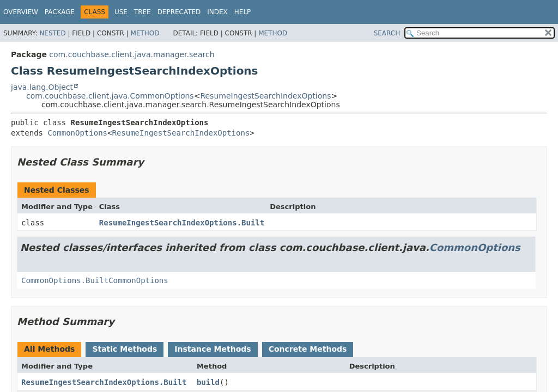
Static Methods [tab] (125, 349)
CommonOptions (77, 133)
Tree (142, 12)
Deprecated (179, 12)
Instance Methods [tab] (213, 349)
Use (121, 12)
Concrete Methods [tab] (308, 349)
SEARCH (387, 33)
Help (243, 12)
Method (145, 33)
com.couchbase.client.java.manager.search (132, 54)
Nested (52, 33)
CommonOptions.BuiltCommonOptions (95, 280)
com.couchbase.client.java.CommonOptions (110, 96)
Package (60, 12)
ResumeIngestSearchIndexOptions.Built (182, 223)
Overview (21, 12)
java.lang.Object (42, 87)
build (208, 382)
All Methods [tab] (49, 349)
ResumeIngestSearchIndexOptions (265, 96)
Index (217, 12)
